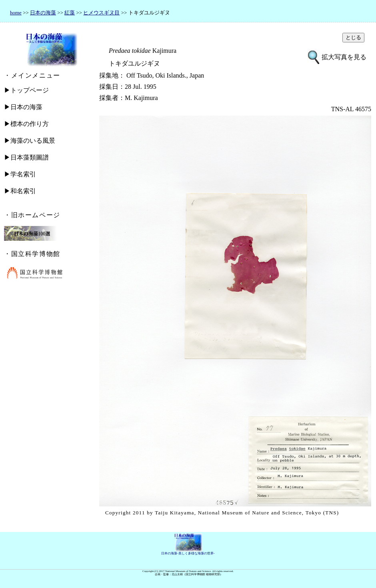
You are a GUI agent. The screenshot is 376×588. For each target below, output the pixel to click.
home (16, 13)
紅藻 (70, 13)
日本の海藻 (43, 13)
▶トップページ (26, 90)
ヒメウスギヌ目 (101, 13)
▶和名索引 (20, 191)
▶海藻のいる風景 (30, 141)
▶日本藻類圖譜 (26, 157)
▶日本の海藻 (23, 107)
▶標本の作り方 (26, 124)
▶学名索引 (20, 174)
